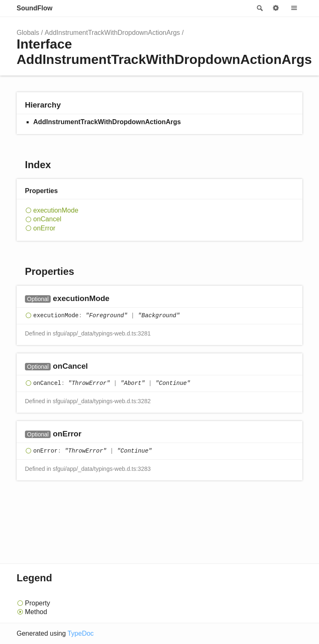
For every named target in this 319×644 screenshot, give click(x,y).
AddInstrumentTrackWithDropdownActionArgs (113, 33)
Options (276, 8)
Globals (28, 33)
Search (259, 8)
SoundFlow (34, 8)
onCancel (47, 219)
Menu (294, 8)
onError (44, 228)
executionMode (56, 210)
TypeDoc (80, 633)
